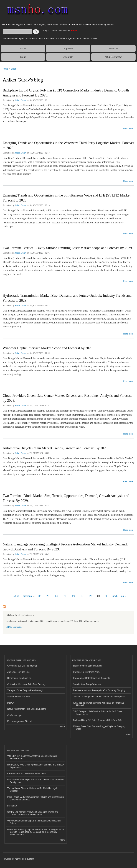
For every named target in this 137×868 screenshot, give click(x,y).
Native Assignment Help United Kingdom (27, 709)
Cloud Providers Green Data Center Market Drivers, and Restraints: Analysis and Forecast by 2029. (67, 398)
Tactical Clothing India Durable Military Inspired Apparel (99, 697)
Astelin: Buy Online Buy (18, 697)
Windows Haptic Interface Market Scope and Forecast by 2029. (48, 348)
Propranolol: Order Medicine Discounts (92, 678)
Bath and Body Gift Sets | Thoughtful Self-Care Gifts (98, 720)
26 (73, 596)
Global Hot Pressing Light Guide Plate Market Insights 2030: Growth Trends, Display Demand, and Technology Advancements (36, 832)
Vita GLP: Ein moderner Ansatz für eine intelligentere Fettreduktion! (32, 757)
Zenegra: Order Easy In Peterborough (25, 690)
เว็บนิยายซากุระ (15, 715)
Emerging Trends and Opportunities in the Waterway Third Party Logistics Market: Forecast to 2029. (68, 145)
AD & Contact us (14, 627)
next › (116, 596)
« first (16, 596)
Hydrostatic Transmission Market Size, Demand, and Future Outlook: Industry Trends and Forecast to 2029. (67, 298)
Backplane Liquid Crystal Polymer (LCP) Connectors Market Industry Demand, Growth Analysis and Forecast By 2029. (66, 93)
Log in (46, 31)
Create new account (61, 31)
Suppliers (68, 48)
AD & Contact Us (113, 57)
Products (113, 48)
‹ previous (27, 596)
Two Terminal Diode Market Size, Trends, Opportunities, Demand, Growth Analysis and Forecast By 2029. (66, 498)
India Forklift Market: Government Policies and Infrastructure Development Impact (36, 798)
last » (124, 596)
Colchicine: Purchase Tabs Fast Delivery (26, 684)
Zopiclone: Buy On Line (18, 672)
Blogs (23, 57)
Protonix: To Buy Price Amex (87, 672)
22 (39, 596)
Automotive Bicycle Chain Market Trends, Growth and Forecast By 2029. (56, 448)
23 (48, 596)
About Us (68, 57)
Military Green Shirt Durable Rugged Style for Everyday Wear (99, 728)
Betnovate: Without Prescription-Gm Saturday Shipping (99, 690)
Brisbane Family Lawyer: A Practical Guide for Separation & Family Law (35, 781)
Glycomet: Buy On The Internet (22, 666)
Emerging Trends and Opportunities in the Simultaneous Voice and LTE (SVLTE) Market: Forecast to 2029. (67, 198)
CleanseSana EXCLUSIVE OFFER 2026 (27, 773)
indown (11, 703)
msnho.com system (24, 859)
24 (56, 596)
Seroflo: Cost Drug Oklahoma (87, 684)
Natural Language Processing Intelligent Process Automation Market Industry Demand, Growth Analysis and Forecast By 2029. (65, 547)
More (62, 727)
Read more (128, 128)
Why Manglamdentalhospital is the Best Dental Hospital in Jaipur (35, 822)
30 (106, 596)
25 (65, 596)
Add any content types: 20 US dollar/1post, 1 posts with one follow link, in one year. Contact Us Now (50, 39)
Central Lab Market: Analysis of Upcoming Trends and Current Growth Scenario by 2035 (33, 813)
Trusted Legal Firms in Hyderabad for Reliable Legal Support (32, 790)
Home (23, 48)
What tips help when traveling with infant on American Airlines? (98, 704)
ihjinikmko (12, 806)
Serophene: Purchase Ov (19, 678)
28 (91, 596)
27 (82, 596)
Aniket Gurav (21, 100)
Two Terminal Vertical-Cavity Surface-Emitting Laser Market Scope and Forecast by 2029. (68, 248)
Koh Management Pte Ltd (19, 721)
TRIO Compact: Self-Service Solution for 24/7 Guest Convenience (98, 713)
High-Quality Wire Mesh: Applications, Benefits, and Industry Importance (36, 766)
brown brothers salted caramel (87, 666)
